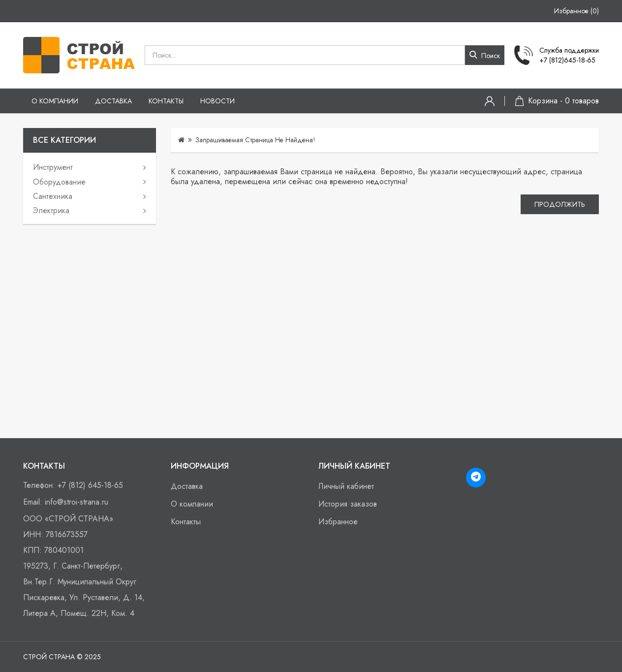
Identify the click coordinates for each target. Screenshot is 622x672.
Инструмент (53, 167)
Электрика (51, 210)
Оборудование (59, 182)
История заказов (348, 504)
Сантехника (53, 196)
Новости (218, 101)
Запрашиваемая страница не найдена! (255, 140)
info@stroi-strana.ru (77, 502)
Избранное (338, 522)
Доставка (113, 101)
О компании (55, 101)
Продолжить (559, 205)
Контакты (166, 101)
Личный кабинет (346, 486)
